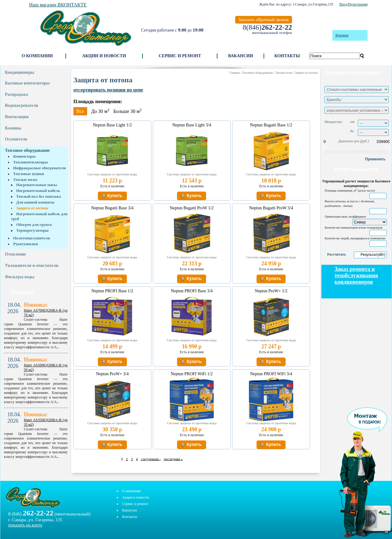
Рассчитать (337, 254)
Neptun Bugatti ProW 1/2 (192, 208)
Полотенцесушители (32, 238)
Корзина (342, 35)
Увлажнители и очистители (32, 266)
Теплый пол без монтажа (39, 196)
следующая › (151, 459)
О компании (37, 56)
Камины (13, 128)
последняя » (173, 459)
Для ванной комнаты (35, 202)
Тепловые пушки (29, 174)
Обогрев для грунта (34, 225)
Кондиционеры (20, 72)
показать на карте (25, 525)
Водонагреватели (22, 105)
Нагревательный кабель (38, 191)
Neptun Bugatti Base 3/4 (112, 208)
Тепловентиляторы (30, 162)
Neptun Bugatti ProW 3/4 (271, 208)
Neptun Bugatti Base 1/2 (271, 125)
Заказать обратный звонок (264, 20)
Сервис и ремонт (180, 56)
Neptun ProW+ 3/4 (112, 374)
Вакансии (241, 56)
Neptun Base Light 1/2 (112, 125)
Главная (235, 73)
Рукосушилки (26, 244)
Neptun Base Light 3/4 (192, 125)
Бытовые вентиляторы (27, 83)
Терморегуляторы (32, 230)
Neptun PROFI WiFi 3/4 (271, 374)
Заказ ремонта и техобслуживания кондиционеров (356, 275)
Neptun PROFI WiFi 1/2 (192, 374)
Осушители (16, 139)
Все (80, 111)
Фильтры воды (20, 277)
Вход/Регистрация (353, 4)
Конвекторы (24, 156)
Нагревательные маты (37, 185)
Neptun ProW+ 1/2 (271, 291)
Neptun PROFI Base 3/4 (192, 291)
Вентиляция (17, 117)
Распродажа (16, 94)
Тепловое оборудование (27, 150)
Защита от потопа (32, 208)
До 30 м (100, 111)
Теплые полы (25, 180)
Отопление (15, 254)
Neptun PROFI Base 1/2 (112, 291)
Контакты (287, 56)
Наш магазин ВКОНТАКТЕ (58, 5)
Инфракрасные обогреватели (39, 168)
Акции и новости (104, 56)
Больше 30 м (128, 111)
